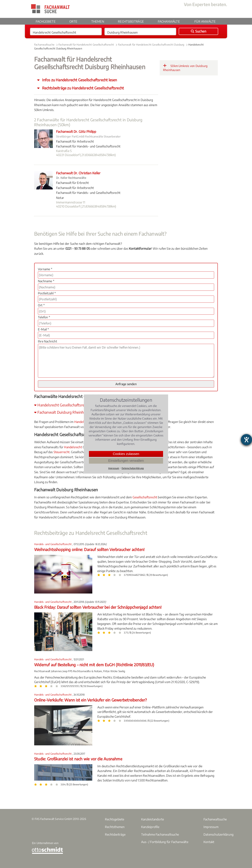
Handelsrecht (73, 447)
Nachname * (46, 281)
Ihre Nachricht (48, 341)
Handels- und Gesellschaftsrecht (53, 544)
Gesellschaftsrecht (145, 497)
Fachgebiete (46, 21)
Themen (98, 21)
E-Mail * (43, 329)
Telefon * (44, 317)
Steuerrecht (62, 452)
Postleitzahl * (47, 293)
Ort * (41, 305)
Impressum (211, 827)
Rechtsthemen (115, 827)
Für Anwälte (205, 21)
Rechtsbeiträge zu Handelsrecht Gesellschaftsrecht (83, 88)
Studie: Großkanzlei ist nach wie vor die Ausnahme (78, 759)
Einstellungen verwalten (126, 461)
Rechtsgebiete (115, 819)
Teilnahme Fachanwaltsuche (160, 834)
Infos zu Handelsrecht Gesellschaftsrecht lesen (79, 80)
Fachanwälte (169, 21)
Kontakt (209, 842)
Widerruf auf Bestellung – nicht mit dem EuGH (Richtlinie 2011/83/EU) (94, 665)
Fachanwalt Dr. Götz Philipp (76, 131)
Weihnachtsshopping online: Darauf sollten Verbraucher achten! (89, 549)
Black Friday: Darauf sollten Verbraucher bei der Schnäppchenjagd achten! (98, 607)
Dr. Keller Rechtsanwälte (71, 178)
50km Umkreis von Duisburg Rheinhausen (185, 68)
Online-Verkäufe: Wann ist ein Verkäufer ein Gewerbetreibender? (90, 700)
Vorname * (45, 269)
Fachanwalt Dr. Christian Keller (78, 173)
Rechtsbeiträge (131, 21)
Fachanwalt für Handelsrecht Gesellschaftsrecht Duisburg (151, 45)
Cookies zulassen (126, 454)
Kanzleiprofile (150, 827)
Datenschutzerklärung (218, 834)
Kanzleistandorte (153, 819)
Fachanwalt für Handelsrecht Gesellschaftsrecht (86, 45)
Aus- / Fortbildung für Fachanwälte (165, 842)
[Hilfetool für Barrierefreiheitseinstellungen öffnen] (246, 440)
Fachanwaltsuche (44, 45)
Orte (73, 21)
